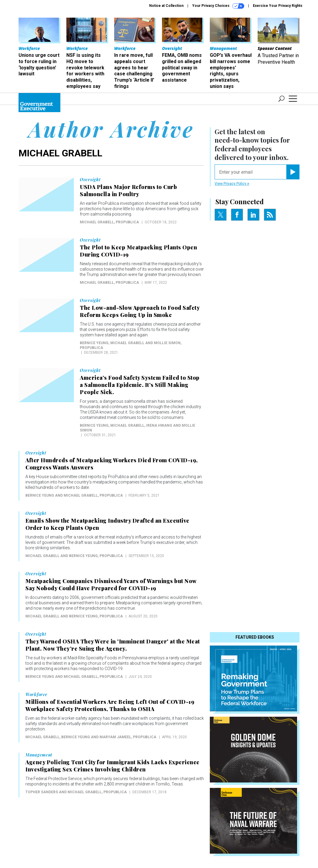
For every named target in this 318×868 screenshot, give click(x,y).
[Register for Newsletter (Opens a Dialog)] (293, 172)
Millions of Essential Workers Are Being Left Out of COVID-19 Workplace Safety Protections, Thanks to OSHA (110, 705)
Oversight (90, 180)
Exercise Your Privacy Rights (278, 6)
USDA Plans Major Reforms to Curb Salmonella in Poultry (128, 190)
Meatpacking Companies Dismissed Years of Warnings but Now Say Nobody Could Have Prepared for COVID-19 (111, 585)
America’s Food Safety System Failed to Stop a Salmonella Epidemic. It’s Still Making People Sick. (140, 385)
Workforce (36, 695)
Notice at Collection (166, 6)
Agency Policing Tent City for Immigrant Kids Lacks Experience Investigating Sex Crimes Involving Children (113, 766)
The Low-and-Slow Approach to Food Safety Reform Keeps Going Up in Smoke (140, 311)
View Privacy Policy (232, 184)
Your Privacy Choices (218, 6)
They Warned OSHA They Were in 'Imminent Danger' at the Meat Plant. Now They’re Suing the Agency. (113, 645)
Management (39, 755)
